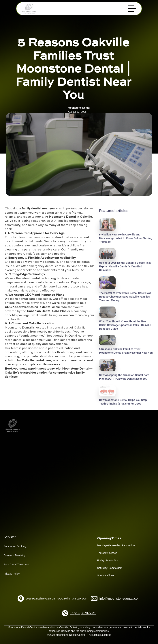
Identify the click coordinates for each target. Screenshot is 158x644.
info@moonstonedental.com (120, 599)
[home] (29, 9)
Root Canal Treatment (16, 564)
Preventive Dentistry (15, 546)
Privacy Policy (12, 574)
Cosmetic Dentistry (14, 555)
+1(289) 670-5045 (83, 613)
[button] (132, 9)
